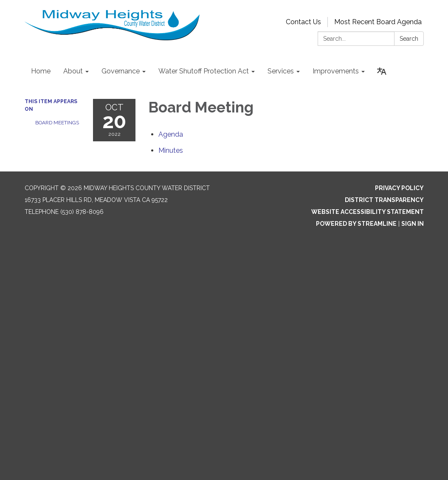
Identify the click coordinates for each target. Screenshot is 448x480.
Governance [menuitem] (121, 71)
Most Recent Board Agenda (378, 22)
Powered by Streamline (356, 224)
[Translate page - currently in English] (382, 71)
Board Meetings (57, 123)
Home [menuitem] (41, 71)
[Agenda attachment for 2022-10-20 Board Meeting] (171, 134)
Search (409, 39)
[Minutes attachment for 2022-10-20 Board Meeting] (171, 150)
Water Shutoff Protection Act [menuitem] (204, 71)
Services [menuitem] (281, 71)
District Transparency (384, 200)
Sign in (413, 224)
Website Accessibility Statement (368, 212)
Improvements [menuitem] (336, 71)
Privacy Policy (399, 188)
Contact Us (303, 22)
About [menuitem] (73, 71)
